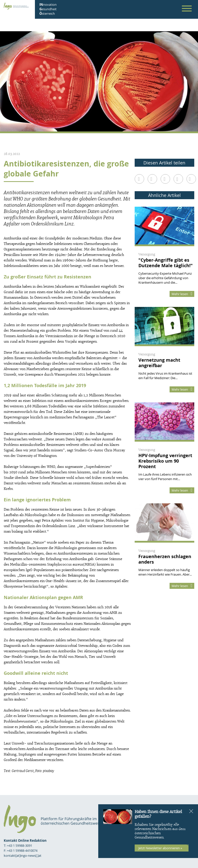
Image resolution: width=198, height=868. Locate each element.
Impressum (182, 816)
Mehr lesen (182, 294)
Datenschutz (180, 827)
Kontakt (185, 821)
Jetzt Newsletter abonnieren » (160, 848)
